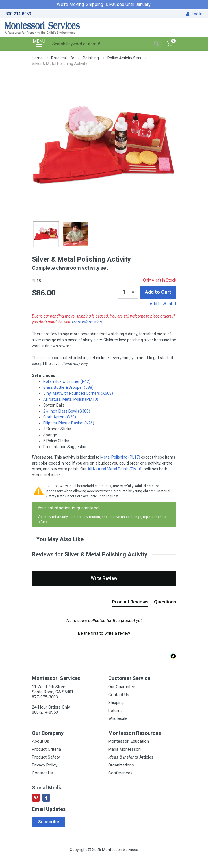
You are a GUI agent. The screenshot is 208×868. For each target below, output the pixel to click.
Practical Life (63, 58)
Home (37, 58)
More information (87, 322)
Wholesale (118, 718)
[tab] (130, 603)
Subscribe (49, 822)
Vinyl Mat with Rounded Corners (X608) (78, 393)
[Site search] (100, 44)
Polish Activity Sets (124, 58)
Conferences (120, 773)
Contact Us (119, 695)
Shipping (116, 703)
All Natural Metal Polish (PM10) (71, 399)
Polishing (91, 58)
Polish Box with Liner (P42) (67, 381)
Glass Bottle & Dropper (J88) (68, 387)
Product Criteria (46, 749)
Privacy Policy (45, 765)
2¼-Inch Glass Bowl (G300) (67, 411)
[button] (104, 633)
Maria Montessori (124, 749)
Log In (194, 14)
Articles (131, 757)
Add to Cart (158, 292)
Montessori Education (129, 741)
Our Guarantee (122, 687)
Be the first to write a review (104, 633)
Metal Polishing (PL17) (120, 457)
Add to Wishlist (163, 304)
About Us (41, 741)
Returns (115, 711)
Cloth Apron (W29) (60, 417)
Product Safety (46, 757)
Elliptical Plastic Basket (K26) (69, 423)
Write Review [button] (104, 578)
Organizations (121, 765)
